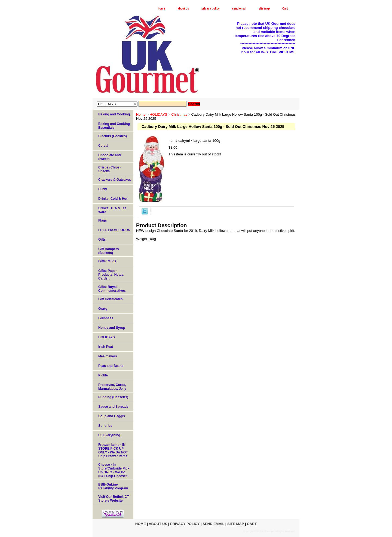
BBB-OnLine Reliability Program (113, 486)
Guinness (106, 318)
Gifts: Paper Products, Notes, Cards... (111, 275)
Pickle (103, 375)
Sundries (105, 426)
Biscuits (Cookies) (113, 136)
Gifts (102, 240)
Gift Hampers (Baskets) (108, 251)
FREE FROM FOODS (114, 230)
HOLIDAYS (159, 114)
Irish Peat (106, 347)
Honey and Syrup (112, 328)
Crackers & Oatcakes (115, 180)
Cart (285, 9)
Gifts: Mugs (107, 261)
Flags (102, 220)
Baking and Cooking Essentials (114, 126)
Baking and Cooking (114, 114)
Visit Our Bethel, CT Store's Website (114, 499)
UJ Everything (109, 435)
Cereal (103, 146)
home (162, 9)
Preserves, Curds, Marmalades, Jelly (112, 387)
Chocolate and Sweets (110, 157)
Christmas (180, 114)
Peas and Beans (111, 366)
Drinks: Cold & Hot (113, 199)
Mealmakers (108, 356)
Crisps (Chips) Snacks (109, 169)
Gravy (103, 309)
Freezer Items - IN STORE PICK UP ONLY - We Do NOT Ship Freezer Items (113, 450)
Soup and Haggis (112, 416)
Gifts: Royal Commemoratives (112, 289)
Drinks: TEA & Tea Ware (112, 210)
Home (141, 114)
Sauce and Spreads (113, 407)
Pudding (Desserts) (113, 397)
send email (239, 9)
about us (183, 9)
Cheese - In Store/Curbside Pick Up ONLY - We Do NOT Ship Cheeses (114, 470)
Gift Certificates (110, 299)
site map (264, 9)
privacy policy (211, 9)
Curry (103, 189)
